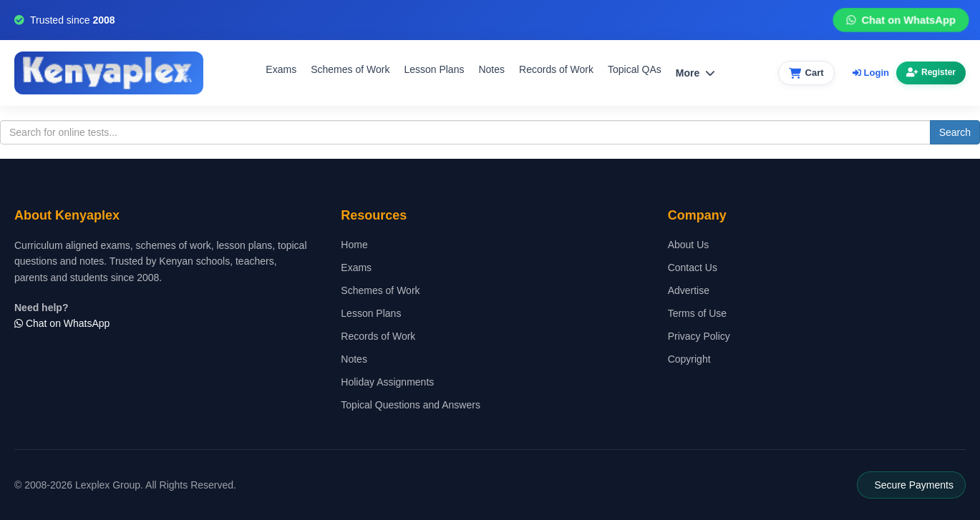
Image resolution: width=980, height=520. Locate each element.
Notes (491, 69)
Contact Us (693, 268)
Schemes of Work (350, 69)
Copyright (689, 359)
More (695, 73)
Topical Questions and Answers (411, 405)
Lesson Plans (434, 69)
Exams (281, 69)
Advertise (689, 290)
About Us (689, 245)
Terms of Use (697, 313)
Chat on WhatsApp (901, 20)
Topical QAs (635, 69)
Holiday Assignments (387, 382)
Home (354, 245)
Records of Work (556, 69)
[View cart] (806, 73)
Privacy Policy (699, 336)
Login (871, 73)
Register (931, 72)
